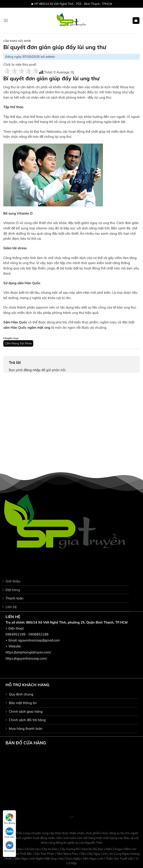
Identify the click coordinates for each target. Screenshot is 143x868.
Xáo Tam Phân (45, 854)
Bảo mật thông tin (23, 703)
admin (50, 57)
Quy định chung (21, 694)
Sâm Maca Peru (68, 854)
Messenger (10, 847)
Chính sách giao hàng (26, 711)
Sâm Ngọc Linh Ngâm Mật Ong (36, 858)
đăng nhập (32, 370)
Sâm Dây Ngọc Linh (94, 854)
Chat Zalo (9, 833)
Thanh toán (14, 598)
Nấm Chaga (114, 849)
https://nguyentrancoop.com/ (26, 659)
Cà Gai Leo (33, 849)
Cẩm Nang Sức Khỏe (17, 41)
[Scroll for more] (71, 817)
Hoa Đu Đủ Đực (93, 849)
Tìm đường (9, 819)
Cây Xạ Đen (50, 849)
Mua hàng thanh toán (26, 729)
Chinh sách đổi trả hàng (27, 720)
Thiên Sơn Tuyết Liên (120, 858)
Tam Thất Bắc (23, 854)
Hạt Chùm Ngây (70, 858)
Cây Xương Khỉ (70, 849)
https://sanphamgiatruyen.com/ (28, 652)
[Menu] (6, 20)
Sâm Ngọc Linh (93, 858)
